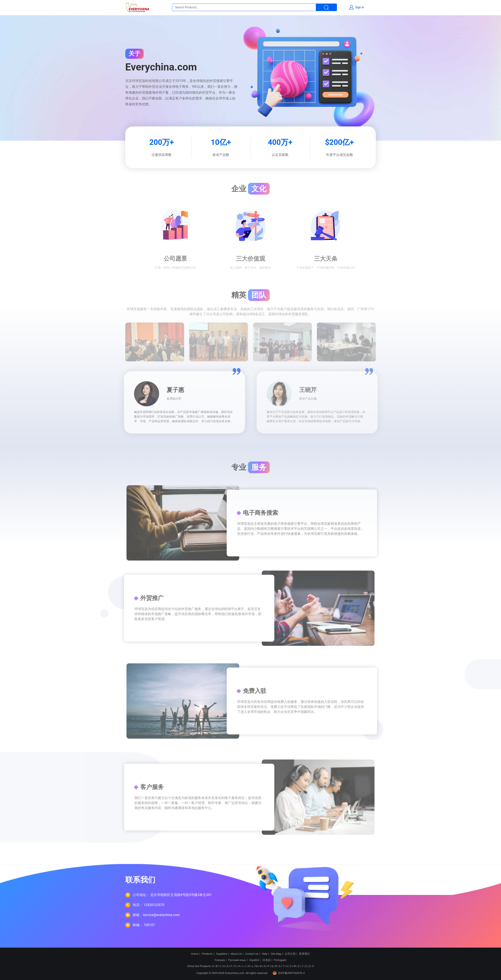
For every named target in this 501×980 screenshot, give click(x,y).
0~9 (311, 966)
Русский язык (237, 960)
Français (220, 960)
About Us (236, 954)
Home (195, 954)
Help (265, 954)
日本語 (266, 960)
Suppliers (222, 954)
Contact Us (252, 954)
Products (207, 954)
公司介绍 (290, 954)
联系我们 (305, 954)
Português (280, 960)
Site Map (276, 954)
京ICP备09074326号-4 (289, 973)
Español (254, 960)
